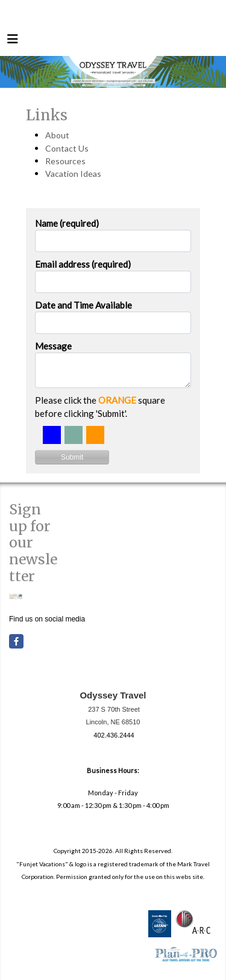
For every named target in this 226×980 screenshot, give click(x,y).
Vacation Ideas (73, 174)
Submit (72, 457)
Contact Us (67, 148)
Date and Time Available (83, 305)
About (57, 135)
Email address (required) (83, 264)
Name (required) (67, 223)
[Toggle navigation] (13, 42)
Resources (65, 161)
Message (53, 346)
